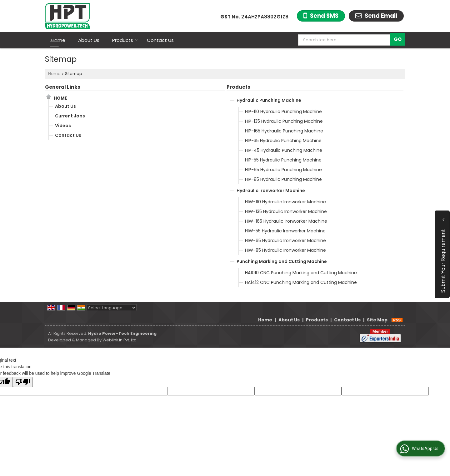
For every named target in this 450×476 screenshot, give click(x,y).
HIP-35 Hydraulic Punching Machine (283, 141)
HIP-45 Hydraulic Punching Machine (284, 150)
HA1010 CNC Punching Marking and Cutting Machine (301, 273)
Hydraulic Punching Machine (269, 100)
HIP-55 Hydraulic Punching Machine (283, 160)
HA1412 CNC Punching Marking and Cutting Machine (301, 282)
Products (125, 40)
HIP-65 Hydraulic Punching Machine (283, 170)
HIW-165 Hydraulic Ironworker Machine (286, 221)
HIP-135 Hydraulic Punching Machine (284, 121)
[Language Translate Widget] (112, 308)
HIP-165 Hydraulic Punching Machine (284, 131)
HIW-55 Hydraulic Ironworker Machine (285, 231)
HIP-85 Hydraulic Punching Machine (283, 179)
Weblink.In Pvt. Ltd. (120, 340)
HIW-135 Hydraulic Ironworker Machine (286, 211)
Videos (63, 126)
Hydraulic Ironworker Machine (271, 191)
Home (58, 40)
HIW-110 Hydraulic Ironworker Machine (285, 202)
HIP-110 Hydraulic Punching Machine (283, 112)
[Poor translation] (23, 382)
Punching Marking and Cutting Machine (282, 261)
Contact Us (160, 40)
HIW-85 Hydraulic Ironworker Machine (285, 250)
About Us (89, 40)
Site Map (377, 320)
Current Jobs (70, 116)
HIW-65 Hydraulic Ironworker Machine (285, 240)
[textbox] (346, 40)
